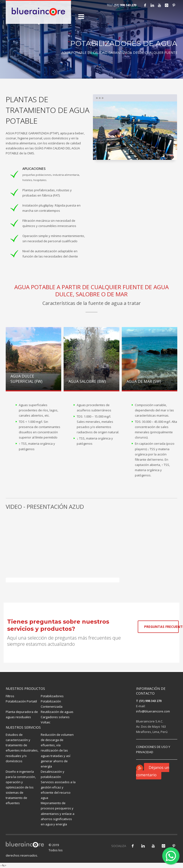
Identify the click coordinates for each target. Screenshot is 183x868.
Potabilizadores (52, 696)
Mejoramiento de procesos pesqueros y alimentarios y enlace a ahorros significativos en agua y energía (58, 813)
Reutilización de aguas (57, 712)
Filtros (10, 696)
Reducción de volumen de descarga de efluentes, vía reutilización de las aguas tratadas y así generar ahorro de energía (57, 750)
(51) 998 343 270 (125, 5)
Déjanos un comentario (153, 771)
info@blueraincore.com (153, 711)
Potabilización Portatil (21, 701)
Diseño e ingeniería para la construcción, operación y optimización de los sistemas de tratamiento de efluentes (21, 787)
